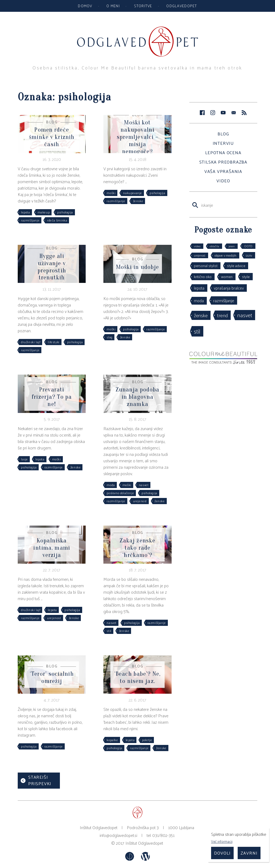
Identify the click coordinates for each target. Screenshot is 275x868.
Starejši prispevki (40, 780)
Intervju (223, 143)
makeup (44, 212)
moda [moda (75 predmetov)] (199, 301)
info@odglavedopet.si (118, 835)
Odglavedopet (182, 6)
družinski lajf (31, 342)
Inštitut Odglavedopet (144, 843)
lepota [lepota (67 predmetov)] (199, 288)
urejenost (140, 501)
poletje (147, 740)
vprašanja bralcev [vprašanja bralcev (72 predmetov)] (229, 288)
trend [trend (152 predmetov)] (222, 315)
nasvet (144, 485)
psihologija (65, 212)
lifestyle (54, 342)
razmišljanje (30, 220)
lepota (26, 212)
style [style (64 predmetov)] (246, 276)
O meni (113, 6)
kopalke (112, 740)
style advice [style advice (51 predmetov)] (236, 266)
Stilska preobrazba (223, 162)
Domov (85, 6)
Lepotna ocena (223, 152)
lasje (24, 459)
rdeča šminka (57, 220)
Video (223, 181)
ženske (138, 201)
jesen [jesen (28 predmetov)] (232, 246)
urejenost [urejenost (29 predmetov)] (200, 255)
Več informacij (222, 841)
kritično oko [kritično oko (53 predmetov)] (203, 277)
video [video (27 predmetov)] (197, 246)
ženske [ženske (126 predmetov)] (201, 315)
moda (111, 485)
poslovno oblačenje (120, 493)
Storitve (143, 6)
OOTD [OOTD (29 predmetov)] (248, 246)
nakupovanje (133, 193)
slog (109, 337)
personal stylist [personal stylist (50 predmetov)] (206, 266)
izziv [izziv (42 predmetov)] (249, 255)
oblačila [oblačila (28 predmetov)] (214, 246)
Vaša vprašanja (223, 171)
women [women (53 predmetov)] (227, 277)
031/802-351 (163, 835)
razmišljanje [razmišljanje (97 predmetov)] (224, 300)
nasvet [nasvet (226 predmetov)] (245, 315)
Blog (223, 134)
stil (109, 631)
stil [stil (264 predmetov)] (197, 331)
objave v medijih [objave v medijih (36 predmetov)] (225, 255)
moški (111, 193)
